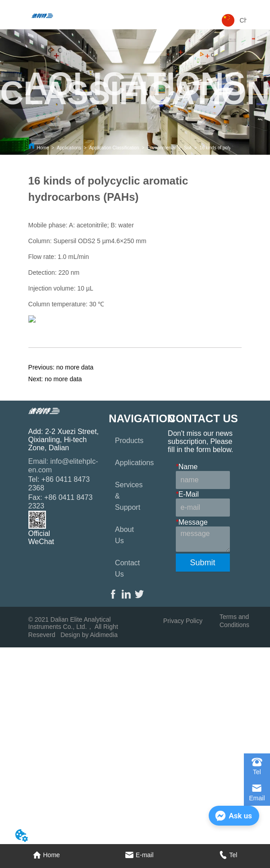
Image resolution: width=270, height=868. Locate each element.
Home (43, 148)
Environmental (161, 148)
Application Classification (114, 148)
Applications (69, 148)
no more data (75, 367)
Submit (203, 563)
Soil (188, 148)
